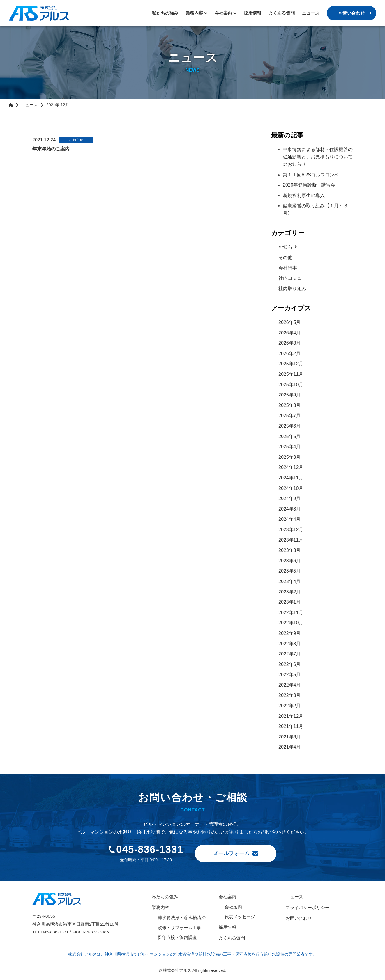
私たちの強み (165, 13)
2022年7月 (290, 654)
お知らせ (288, 247)
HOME (11, 105)
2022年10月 (291, 623)
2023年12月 (291, 530)
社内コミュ (290, 278)
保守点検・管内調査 (177, 937)
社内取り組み (292, 289)
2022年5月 (290, 675)
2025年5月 (290, 436)
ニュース (311, 13)
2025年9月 (290, 395)
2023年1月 (290, 602)
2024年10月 (291, 488)
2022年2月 (290, 706)
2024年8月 (290, 509)
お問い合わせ (352, 13)
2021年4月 (290, 747)
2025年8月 (290, 405)
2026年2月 (290, 353)
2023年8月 (290, 550)
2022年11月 (291, 613)
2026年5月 (290, 322)
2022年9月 (290, 633)
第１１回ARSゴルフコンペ (311, 175)
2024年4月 (290, 519)
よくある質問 (282, 13)
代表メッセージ (240, 917)
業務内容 (194, 13)
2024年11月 (291, 478)
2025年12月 (291, 364)
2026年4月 (290, 333)
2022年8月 (290, 644)
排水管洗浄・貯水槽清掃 (182, 918)
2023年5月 (290, 571)
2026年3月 (290, 343)
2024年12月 (291, 467)
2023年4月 (290, 581)
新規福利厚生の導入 (304, 195)
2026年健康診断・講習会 (309, 185)
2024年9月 (290, 498)
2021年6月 (290, 737)
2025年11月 (291, 374)
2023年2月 (290, 592)
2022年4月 (290, 685)
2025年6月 (290, 426)
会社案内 (227, 897)
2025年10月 (291, 385)
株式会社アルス (39, 13)
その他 (285, 257)
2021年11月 (291, 726)
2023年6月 (290, 561)
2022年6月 (290, 664)
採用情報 (252, 13)
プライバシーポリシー (308, 907)
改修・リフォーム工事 (179, 927)
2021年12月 (291, 716)
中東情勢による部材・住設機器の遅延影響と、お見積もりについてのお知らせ (318, 157)
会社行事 (288, 268)
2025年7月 (290, 415)
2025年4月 (290, 447)
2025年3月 (290, 457)
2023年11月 (291, 540)
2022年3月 (290, 695)
